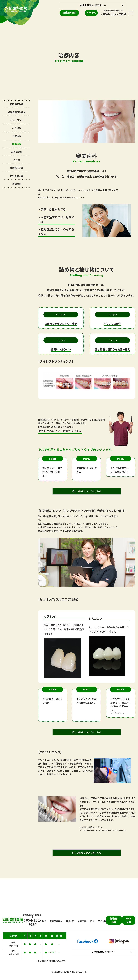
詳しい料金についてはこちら (87, 491)
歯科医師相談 (69, 12)
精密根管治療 (17, 104)
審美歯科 (17, 144)
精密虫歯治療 (17, 176)
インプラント (17, 120)
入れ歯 (17, 160)
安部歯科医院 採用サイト (93, 5)
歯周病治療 (17, 152)
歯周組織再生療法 (17, 112)
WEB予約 (91, 12)
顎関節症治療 (17, 168)
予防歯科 (17, 136)
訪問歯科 (17, 184)
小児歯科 (17, 128)
